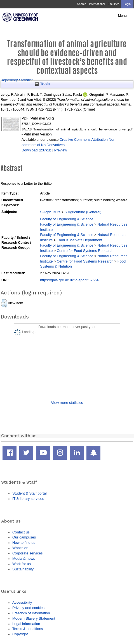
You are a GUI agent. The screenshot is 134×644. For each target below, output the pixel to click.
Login (127, 4)
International (97, 4)
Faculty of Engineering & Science (67, 219)
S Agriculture (50, 212)
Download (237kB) (36, 150)
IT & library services (28, 499)
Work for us (22, 564)
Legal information (26, 624)
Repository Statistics (17, 80)
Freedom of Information (31, 613)
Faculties (113, 4)
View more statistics (67, 403)
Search (82, 4)
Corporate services (28, 553)
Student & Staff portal (30, 493)
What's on (20, 548)
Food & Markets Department (80, 240)
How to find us (24, 543)
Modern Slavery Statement (34, 618)
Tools (42, 84)
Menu (122, 16)
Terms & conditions (28, 629)
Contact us (21, 532)
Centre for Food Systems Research (85, 251)
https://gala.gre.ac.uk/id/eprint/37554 (69, 280)
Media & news (24, 558)
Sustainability (23, 569)
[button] (4, 303)
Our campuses (24, 537)
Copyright (20, 634)
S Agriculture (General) (83, 212)
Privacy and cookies (28, 608)
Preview (61, 150)
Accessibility (22, 602)
